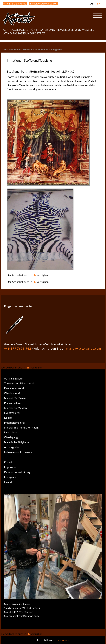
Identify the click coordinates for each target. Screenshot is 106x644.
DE (92, 3)
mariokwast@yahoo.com (44, 3)
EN (99, 3)
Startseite (6, 49)
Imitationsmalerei (21, 49)
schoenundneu (61, 640)
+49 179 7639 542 (18, 348)
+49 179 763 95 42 (15, 3)
